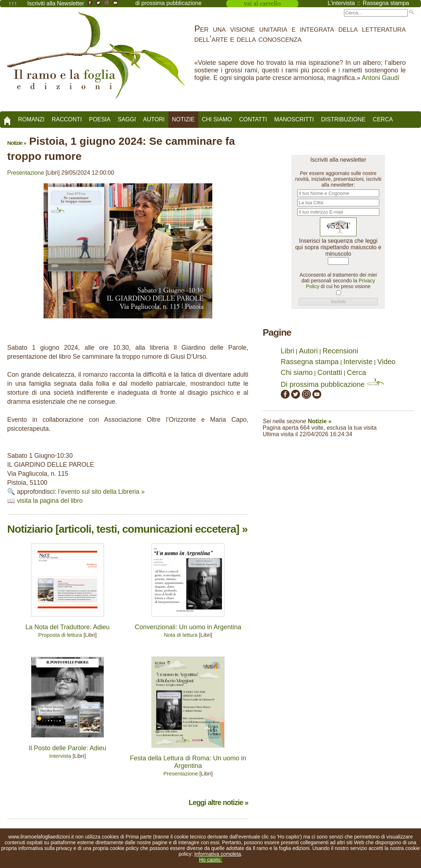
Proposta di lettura (60, 635)
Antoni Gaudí (381, 78)
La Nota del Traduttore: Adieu (67, 627)
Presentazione (26, 173)
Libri (288, 351)
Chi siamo (217, 119)
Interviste (358, 362)
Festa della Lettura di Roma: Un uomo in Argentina (188, 762)
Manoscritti (294, 119)
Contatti (253, 119)
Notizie (183, 119)
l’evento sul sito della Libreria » (101, 492)
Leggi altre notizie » (218, 802)
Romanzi (31, 119)
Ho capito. (210, 860)
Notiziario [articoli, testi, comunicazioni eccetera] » (127, 529)
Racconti (67, 119)
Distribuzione (343, 119)
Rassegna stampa (310, 362)
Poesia (100, 119)
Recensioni (340, 351)
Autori (154, 119)
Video (386, 362)
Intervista (60, 756)
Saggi (127, 119)
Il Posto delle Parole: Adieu (67, 748)
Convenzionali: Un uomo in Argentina (188, 627)
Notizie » (17, 143)
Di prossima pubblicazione (333, 384)
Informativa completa (218, 854)
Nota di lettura (180, 635)
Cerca (383, 119)
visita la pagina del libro (50, 501)
